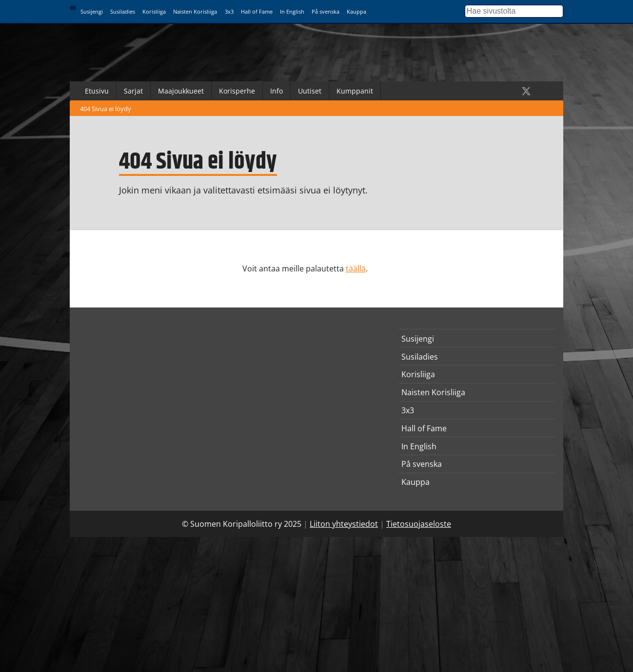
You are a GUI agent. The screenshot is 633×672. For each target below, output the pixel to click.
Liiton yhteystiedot (344, 524)
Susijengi (92, 11)
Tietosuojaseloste (419, 524)
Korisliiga (154, 11)
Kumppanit (355, 91)
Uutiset (310, 91)
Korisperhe (237, 91)
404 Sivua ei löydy (106, 109)
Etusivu (97, 91)
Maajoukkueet (181, 91)
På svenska (326, 11)
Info (277, 91)
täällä (356, 269)
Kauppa (356, 11)
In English (292, 11)
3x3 (229, 11)
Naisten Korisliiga (195, 11)
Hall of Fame (257, 11)
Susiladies (123, 11)
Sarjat (133, 91)
